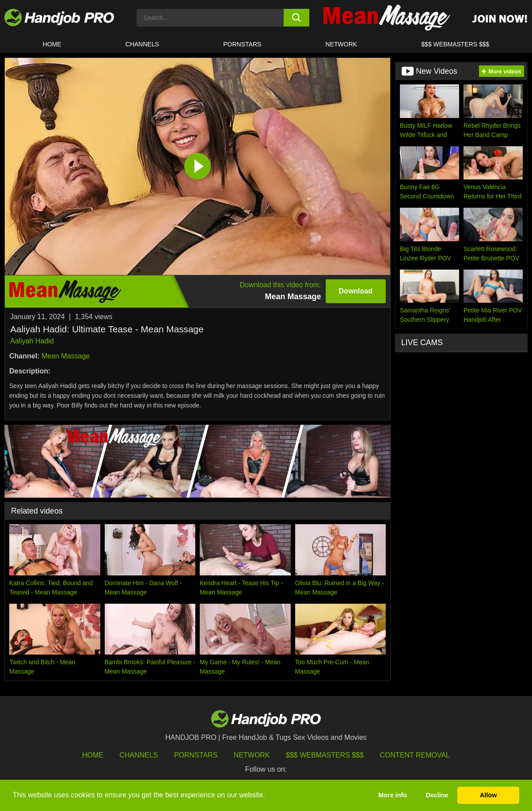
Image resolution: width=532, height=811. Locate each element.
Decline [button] (437, 795)
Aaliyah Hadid (32, 341)
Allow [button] (488, 795)
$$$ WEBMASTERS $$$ (455, 44)
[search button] (297, 18)
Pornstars (242, 44)
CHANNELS (142, 44)
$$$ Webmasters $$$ (325, 755)
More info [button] (393, 795)
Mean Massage (66, 356)
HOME (52, 44)
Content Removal (415, 755)
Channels (139, 755)
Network (342, 44)
